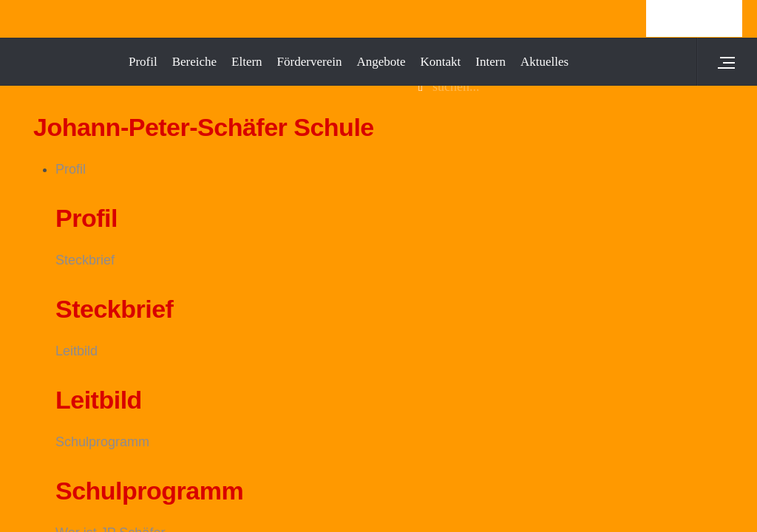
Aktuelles (544, 62)
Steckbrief (85, 260)
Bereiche (194, 62)
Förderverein (310, 62)
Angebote (381, 62)
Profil (71, 169)
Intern (490, 62)
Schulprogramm (102, 442)
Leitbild (77, 351)
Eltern (247, 62)
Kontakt (441, 62)
